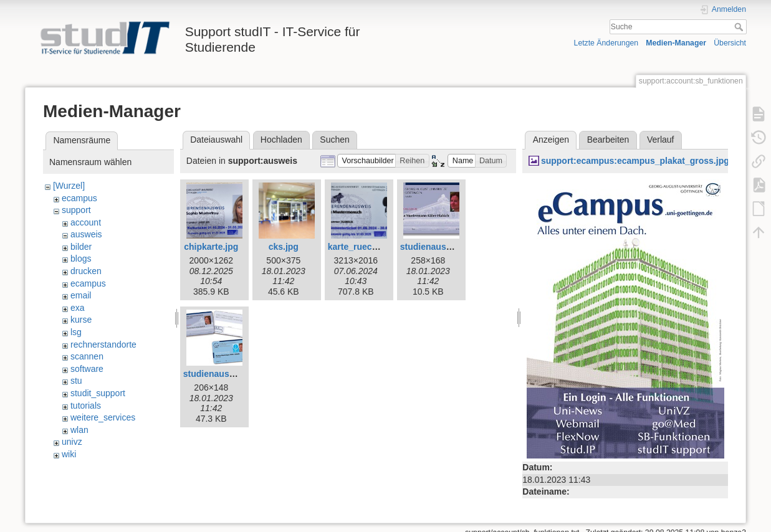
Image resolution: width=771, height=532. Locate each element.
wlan (79, 430)
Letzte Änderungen (606, 43)
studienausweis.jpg (440, 247)
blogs (81, 259)
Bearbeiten (608, 140)
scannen (87, 356)
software (87, 369)
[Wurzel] (69, 186)
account (86, 222)
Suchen (334, 140)
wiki (69, 454)
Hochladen (281, 140)
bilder (81, 247)
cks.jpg (284, 247)
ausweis (86, 234)
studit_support (98, 393)
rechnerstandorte (103, 344)
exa (78, 308)
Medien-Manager (676, 43)
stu (76, 381)
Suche (740, 27)
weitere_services (103, 417)
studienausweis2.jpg (226, 374)
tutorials (86, 406)
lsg (76, 332)
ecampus (79, 198)
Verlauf (661, 140)
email (81, 295)
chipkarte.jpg (211, 247)
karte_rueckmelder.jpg (374, 247)
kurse (81, 320)
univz (72, 442)
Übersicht (730, 43)
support (76, 210)
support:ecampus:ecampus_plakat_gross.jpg (635, 161)
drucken (86, 271)
